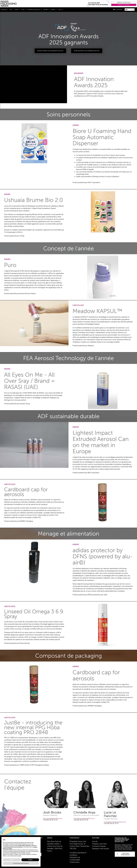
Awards (54, 10)
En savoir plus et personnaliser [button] (21, 863)
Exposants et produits (34, 10)
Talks (24, 10)
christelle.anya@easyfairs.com (84, 818)
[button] (124, 3)
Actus (61, 10)
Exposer (46, 10)
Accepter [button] (30, 860)
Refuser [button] (12, 860)
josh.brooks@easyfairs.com (53, 818)
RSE (11, 10)
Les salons (4, 10)
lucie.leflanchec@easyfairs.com (115, 822)
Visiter (17, 10)
